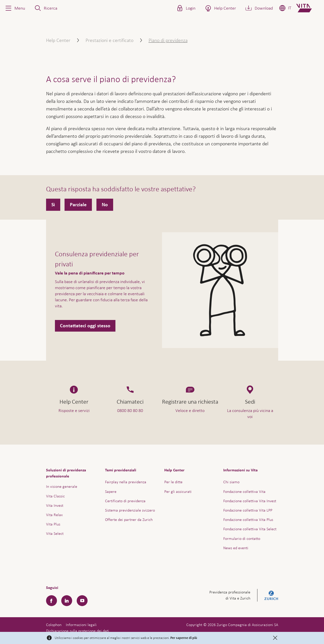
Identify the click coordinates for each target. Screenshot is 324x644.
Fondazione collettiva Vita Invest (250, 501)
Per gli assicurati (178, 491)
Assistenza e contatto (282, 628)
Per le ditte (173, 482)
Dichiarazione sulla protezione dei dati (78, 631)
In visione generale (62, 486)
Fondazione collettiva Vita (244, 491)
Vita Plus (53, 524)
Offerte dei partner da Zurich (129, 520)
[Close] (275, 638)
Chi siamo (231, 482)
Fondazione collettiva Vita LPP (248, 510)
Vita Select (55, 533)
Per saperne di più (184, 638)
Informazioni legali (81, 625)
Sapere (111, 491)
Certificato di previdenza (125, 501)
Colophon (54, 625)
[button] (15, 8)
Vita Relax (54, 515)
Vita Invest (55, 505)
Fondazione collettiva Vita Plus (248, 520)
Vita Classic (55, 496)
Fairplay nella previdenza (126, 482)
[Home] (308, 8)
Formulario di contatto (242, 538)
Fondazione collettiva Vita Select (250, 529)
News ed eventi (236, 548)
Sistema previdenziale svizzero (130, 510)
